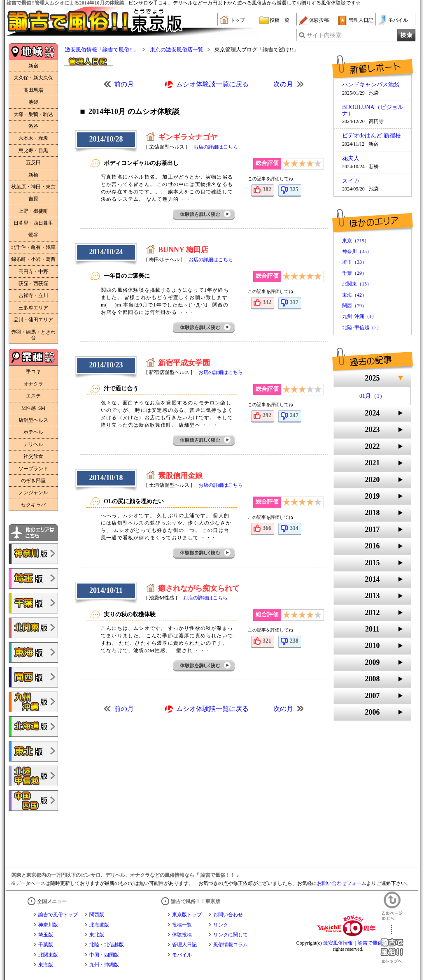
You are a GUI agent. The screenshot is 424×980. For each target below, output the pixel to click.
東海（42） (354, 295)
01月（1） (372, 396)
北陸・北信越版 (107, 945)
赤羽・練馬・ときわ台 (33, 335)
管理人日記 (361, 20)
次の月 (283, 84)
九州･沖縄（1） (359, 316)
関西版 (97, 915)
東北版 (97, 935)
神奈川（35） (357, 251)
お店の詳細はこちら (216, 147)
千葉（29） (354, 273)
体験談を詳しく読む (204, 215)
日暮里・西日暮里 (33, 223)
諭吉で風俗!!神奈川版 (33, 554)
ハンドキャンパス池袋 (371, 85)
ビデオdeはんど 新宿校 (372, 136)
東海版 (46, 965)
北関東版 (48, 955)
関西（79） (354, 306)
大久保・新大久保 (33, 78)
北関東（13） (357, 284)
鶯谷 (33, 235)
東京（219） (356, 241)
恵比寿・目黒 (33, 151)
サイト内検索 (324, 35)
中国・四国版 (104, 955)
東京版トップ (187, 915)
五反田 (33, 163)
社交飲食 (33, 456)
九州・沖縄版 (104, 965)
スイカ (351, 181)
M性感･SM (33, 408)
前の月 (124, 84)
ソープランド (33, 469)
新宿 (33, 66)
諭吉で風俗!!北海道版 (33, 727)
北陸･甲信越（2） (362, 327)
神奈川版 (48, 925)
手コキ (33, 372)
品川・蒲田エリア (33, 320)
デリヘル (33, 444)
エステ (33, 396)
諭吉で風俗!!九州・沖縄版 (33, 702)
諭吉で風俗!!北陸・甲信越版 (33, 776)
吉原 (33, 199)
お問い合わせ (228, 915)
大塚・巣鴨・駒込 (33, 114)
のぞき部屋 (33, 481)
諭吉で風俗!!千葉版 (33, 603)
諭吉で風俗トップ (58, 915)
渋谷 (33, 126)
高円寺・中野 (33, 272)
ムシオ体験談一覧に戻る (212, 84)
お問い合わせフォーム (342, 883)
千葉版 (46, 945)
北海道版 (99, 925)
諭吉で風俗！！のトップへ (392, 944)
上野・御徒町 (33, 211)
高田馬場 (33, 90)
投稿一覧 (280, 20)
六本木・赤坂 (33, 138)
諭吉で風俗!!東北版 (33, 751)
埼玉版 (46, 935)
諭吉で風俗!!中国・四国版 (33, 801)
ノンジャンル (33, 492)
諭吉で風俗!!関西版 (33, 677)
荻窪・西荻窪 (33, 283)
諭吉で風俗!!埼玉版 (33, 578)
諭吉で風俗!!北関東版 (33, 628)
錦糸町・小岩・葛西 (33, 259)
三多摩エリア (33, 308)
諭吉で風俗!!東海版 (33, 653)
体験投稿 (319, 20)
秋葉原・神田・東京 (33, 187)
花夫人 (351, 158)
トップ (238, 20)
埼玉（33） (354, 262)
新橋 (33, 175)
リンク (221, 925)
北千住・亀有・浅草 (33, 247)
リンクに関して (231, 935)
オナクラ (33, 384)
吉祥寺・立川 (33, 295)
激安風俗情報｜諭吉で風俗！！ (358, 943)
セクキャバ (33, 505)
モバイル (398, 20)
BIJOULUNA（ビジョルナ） (373, 110)
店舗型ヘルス (33, 420)
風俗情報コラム (231, 945)
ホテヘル (33, 432)
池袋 (33, 102)
